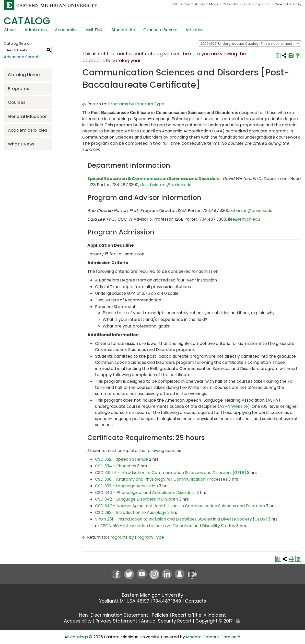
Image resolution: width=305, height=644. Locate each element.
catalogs (79, 637)
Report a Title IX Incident (199, 615)
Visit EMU (95, 30)
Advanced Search (22, 57)
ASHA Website (234, 406)
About (10, 30)
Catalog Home (24, 75)
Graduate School (160, 30)
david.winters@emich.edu (166, 185)
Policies (160, 615)
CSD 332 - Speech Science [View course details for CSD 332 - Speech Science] (121, 459)
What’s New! (21, 144)
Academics (66, 30)
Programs (19, 88)
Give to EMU (284, 4)
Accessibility (78, 621)
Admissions (36, 30)
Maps (214, 4)
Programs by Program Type (136, 104)
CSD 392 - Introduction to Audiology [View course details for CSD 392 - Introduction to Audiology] (131, 512)
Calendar (231, 4)
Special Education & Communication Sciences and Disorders (153, 179)
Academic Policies (28, 130)
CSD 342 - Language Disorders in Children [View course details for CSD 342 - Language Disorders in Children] (137, 499)
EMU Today (181, 4)
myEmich (263, 4)
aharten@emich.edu (252, 211)
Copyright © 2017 (214, 621)
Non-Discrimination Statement (114, 615)
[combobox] (250, 43)
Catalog (27, 21)
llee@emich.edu (244, 219)
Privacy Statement (116, 621)
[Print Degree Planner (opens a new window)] (278, 55)
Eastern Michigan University (152, 595)
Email (247, 4)
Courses (17, 102)
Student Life (123, 30)
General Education (28, 116)
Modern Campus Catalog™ (213, 637)
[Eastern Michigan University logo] (51, 5)
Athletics (194, 30)
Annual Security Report (166, 621)
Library (200, 4)
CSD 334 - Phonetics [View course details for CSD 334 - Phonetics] (116, 466)
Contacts (196, 601)
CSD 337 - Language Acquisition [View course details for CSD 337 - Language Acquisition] (126, 486)
